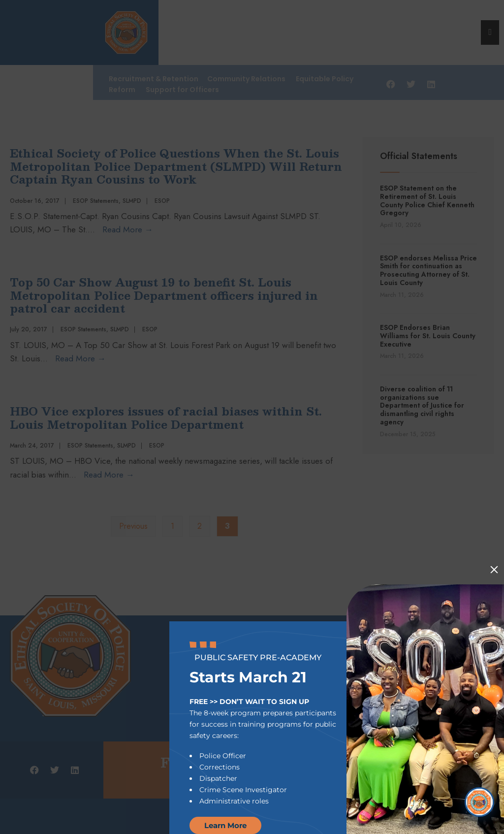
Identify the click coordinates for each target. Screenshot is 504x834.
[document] (252, 417)
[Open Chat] (479, 802)
